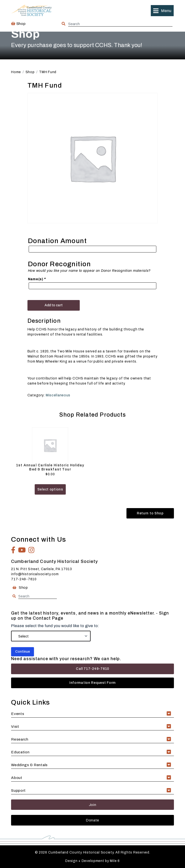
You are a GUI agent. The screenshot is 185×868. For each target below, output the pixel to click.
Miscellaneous (58, 395)
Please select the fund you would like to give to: (55, 626)
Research (20, 739)
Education (20, 752)
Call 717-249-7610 (92, 669)
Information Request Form (92, 683)
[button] (162, 11)
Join (93, 805)
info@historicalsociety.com (35, 574)
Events (18, 714)
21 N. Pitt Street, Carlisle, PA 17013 (42, 569)
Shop (18, 24)
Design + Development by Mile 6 (92, 861)
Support (18, 790)
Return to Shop (150, 513)
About (17, 778)
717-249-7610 (24, 579)
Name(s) (37, 279)
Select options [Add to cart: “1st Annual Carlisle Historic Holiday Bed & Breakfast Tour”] (50, 489)
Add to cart (54, 305)
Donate (92, 820)
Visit (15, 726)
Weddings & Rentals (29, 765)
